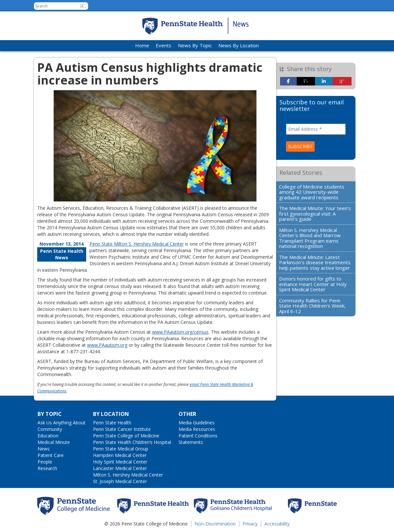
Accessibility (277, 524)
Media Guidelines (197, 423)
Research (47, 468)
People (45, 462)
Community (50, 429)
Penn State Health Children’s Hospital (132, 442)
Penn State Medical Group (121, 449)
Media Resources (197, 429)
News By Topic (195, 45)
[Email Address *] (316, 129)
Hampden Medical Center (120, 455)
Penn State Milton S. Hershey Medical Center (137, 244)
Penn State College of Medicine (126, 436)
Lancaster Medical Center (120, 468)
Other (187, 414)
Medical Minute (54, 442)
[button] (83, 6)
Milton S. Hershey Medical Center (128, 475)
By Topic (50, 414)
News (44, 449)
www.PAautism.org (107, 345)
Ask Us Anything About (62, 423)
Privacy (250, 524)
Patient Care (51, 455)
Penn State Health (112, 423)
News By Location (239, 45)
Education (48, 436)
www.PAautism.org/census (180, 332)
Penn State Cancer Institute (122, 429)
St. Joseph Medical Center (120, 481)
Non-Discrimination (215, 524)
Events (164, 45)
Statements (191, 442)
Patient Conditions (198, 436)
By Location (111, 414)
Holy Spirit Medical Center (120, 462)
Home (142, 45)
